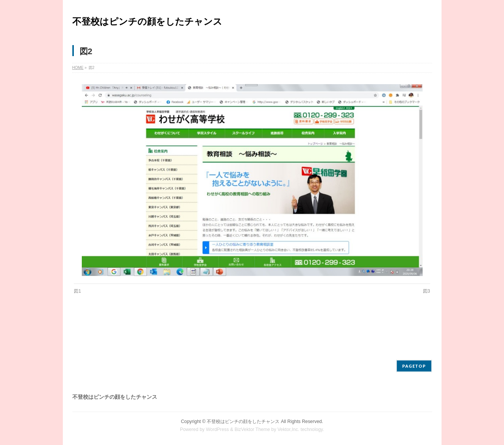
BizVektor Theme (252, 429)
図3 (427, 291)
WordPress (218, 429)
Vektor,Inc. (289, 429)
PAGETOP (414, 366)
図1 (77, 291)
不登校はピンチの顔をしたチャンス (147, 21)
